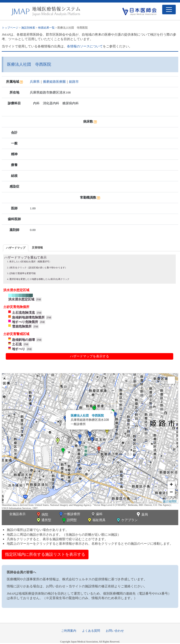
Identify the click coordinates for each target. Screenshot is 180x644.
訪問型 (69, 520)
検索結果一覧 (46, 28)
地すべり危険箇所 (25, 322)
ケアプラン (127, 520)
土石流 (17, 344)
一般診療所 (69, 514)
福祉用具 (96, 520)
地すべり (19, 349)
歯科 (96, 514)
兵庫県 (35, 82)
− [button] (171, 493)
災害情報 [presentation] (37, 248)
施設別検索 (28, 28)
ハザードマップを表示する (89, 356)
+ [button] (171, 485)
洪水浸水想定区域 (21, 299)
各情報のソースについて (85, 46)
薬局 (142, 515)
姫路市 (74, 82)
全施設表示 (17, 514)
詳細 (39, 299)
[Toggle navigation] (169, 10)
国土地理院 (170, 501)
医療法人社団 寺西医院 (87, 416)
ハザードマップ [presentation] (16, 248)
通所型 (43, 520)
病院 (42, 515)
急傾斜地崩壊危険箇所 (28, 317)
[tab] (16, 248)
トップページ (10, 28)
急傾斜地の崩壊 (23, 340)
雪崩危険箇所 (22, 326)
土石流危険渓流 (23, 313)
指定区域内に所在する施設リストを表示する (45, 554)
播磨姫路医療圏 (54, 82)
